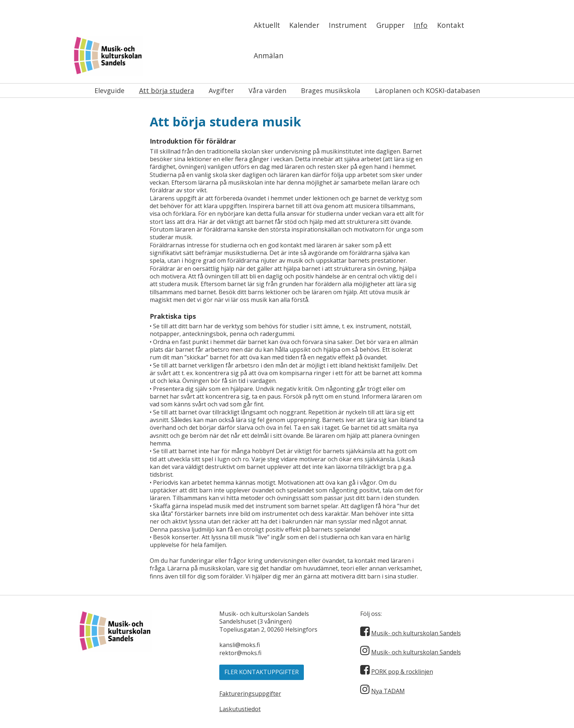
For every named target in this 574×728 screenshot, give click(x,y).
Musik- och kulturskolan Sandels (416, 633)
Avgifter (221, 90)
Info (421, 25)
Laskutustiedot (240, 709)
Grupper (390, 25)
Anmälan (269, 56)
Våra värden (267, 90)
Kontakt (451, 25)
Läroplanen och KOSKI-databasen (427, 90)
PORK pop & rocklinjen (402, 672)
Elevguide (109, 90)
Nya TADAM (388, 691)
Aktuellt (267, 25)
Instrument (348, 25)
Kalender (304, 25)
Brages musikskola (331, 90)
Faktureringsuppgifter (250, 694)
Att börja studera (167, 90)
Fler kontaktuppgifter (262, 672)
